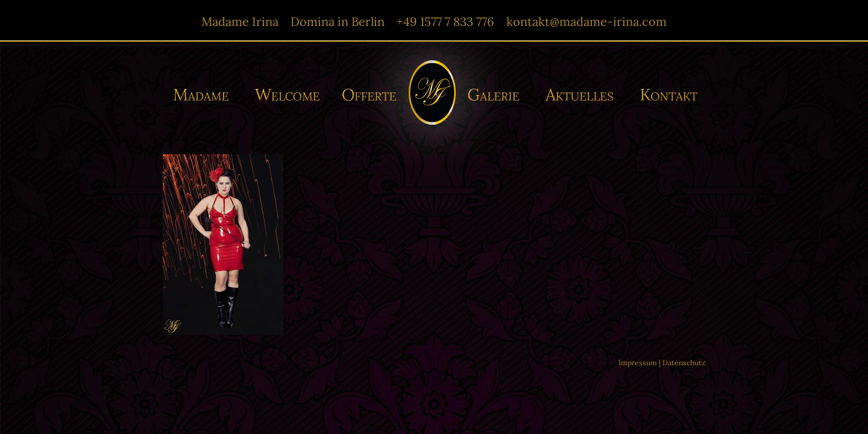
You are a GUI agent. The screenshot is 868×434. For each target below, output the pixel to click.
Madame (206, 95)
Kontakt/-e (665, 95)
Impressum (638, 363)
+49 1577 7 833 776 (445, 21)
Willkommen (288, 95)
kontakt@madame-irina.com (587, 21)
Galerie (497, 95)
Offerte (368, 95)
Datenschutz (684, 363)
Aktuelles (582, 95)
